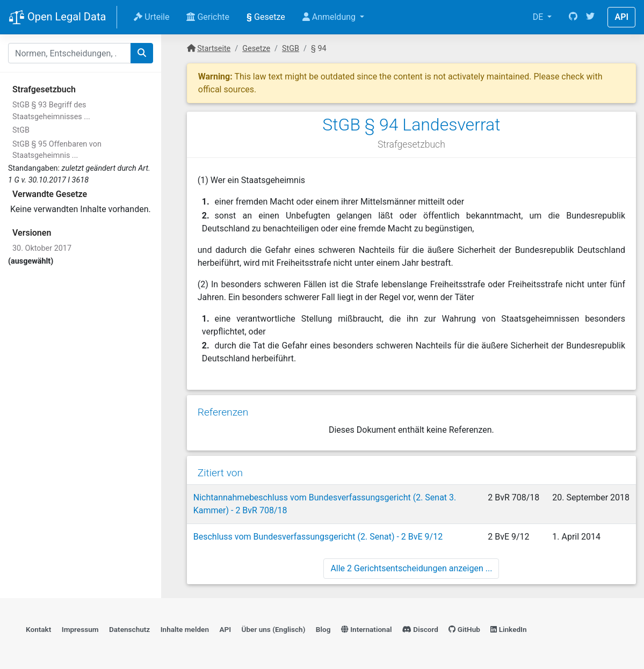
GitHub (464, 629)
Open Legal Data (57, 18)
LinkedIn (508, 629)
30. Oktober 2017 (42, 248)
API (621, 17)
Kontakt (38, 629)
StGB (21, 130)
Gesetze (266, 17)
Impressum (80, 629)
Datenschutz (129, 629)
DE (539, 17)
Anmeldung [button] (330, 17)
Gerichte (208, 17)
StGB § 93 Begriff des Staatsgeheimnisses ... (51, 111)
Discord (420, 629)
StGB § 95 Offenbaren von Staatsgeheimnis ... (57, 150)
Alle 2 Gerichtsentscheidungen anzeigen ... (411, 568)
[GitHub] (573, 17)
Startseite (214, 49)
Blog (323, 629)
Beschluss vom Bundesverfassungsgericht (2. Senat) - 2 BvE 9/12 (318, 537)
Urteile (151, 17)
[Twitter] (590, 17)
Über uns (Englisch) (274, 629)
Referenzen (223, 412)
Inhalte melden (185, 629)
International (367, 629)
